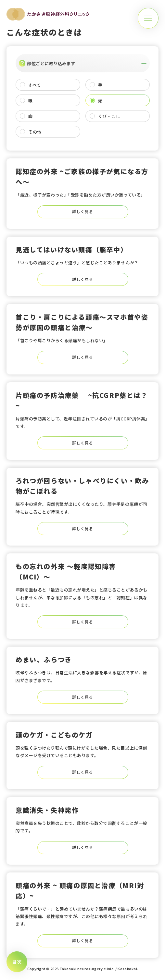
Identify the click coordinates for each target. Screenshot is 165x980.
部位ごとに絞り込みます (83, 63)
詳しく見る (83, 211)
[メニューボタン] (148, 18)
